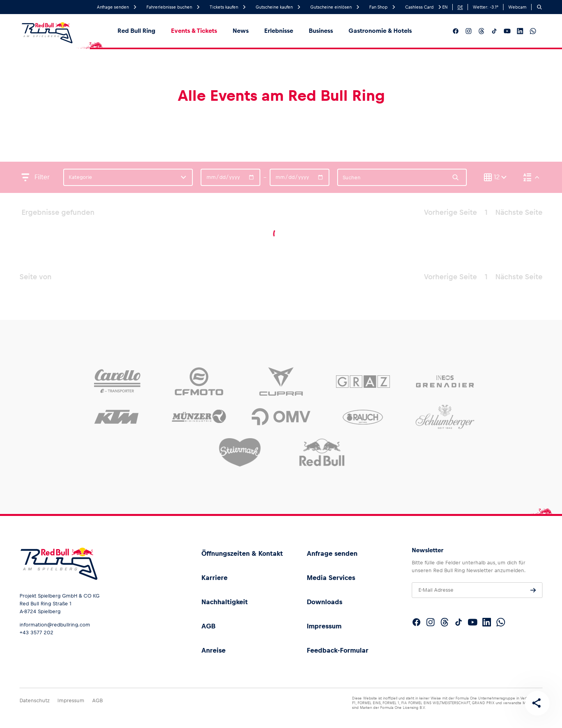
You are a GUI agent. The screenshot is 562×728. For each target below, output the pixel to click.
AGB (208, 626)
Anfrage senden (332, 553)
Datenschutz (35, 700)
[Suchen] (539, 7)
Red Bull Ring (136, 31)
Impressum (324, 626)
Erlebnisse (279, 31)
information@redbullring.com (55, 625)
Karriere (214, 578)
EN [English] (445, 7)
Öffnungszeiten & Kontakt (242, 553)
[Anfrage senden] (533, 590)
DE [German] (460, 7)
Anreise (213, 650)
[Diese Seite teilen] (537, 703)
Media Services (331, 578)
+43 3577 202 (36, 633)
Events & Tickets (194, 31)
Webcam (517, 7)
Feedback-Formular (338, 650)
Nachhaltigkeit (225, 602)
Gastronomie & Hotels (380, 31)
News (241, 31)
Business (321, 31)
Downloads (325, 602)
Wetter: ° (486, 7)
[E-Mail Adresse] (477, 590)
